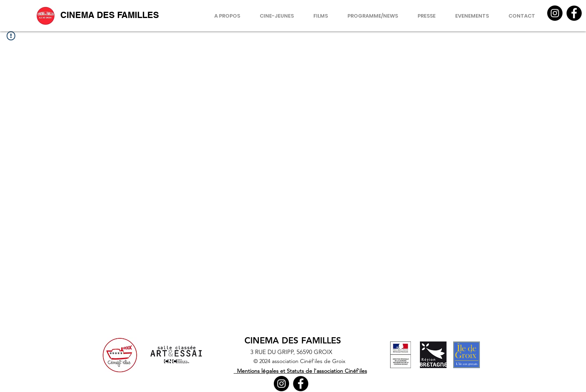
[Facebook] (574, 13)
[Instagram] (555, 13)
